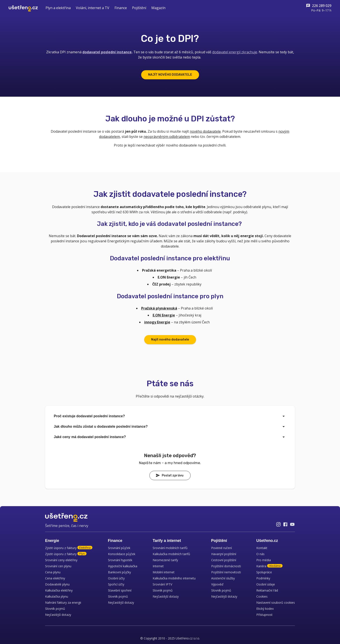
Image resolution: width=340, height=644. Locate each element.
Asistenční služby (223, 578)
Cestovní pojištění (224, 560)
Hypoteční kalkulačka (123, 566)
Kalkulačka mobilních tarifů (171, 554)
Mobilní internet (164, 572)
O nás (260, 554)
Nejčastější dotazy (58, 615)
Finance (121, 8)
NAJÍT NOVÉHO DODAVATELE (170, 75)
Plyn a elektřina (58, 8)
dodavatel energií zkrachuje (235, 52)
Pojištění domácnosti (226, 566)
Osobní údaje (266, 584)
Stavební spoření (120, 590)
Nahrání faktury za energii (63, 602)
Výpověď (217, 584)
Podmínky (263, 578)
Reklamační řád (267, 590)
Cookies (262, 596)
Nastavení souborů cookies (276, 602)
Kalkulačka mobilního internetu (174, 578)
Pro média (264, 560)
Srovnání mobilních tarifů (170, 548)
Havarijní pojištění (224, 554)
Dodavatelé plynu (57, 584)
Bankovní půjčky (119, 572)
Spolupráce (264, 572)
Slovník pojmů (55, 609)
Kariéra (269, 566)
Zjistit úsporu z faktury (69, 548)
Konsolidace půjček (122, 554)
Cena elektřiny (55, 578)
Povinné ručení (221, 548)
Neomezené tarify (165, 560)
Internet (158, 566)
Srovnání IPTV (162, 584)
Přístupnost (264, 615)
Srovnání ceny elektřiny (61, 560)
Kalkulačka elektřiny (59, 590)
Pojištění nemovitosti (226, 572)
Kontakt (262, 548)
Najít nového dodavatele (170, 340)
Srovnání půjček (119, 548)
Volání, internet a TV (93, 8)
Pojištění (139, 8)
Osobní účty (116, 578)
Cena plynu (53, 572)
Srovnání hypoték (120, 560)
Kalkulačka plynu (57, 596)
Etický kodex (265, 609)
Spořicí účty (116, 584)
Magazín (158, 8)
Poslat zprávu (170, 475)
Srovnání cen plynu (58, 566)
